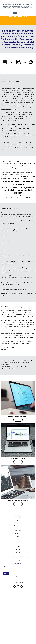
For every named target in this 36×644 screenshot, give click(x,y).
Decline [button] (21, 13)
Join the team (18, 549)
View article (18, 420)
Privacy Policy (22, 561)
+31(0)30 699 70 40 (18, 583)
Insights (18, 547)
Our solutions (18, 533)
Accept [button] (15, 13)
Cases (18, 542)
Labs (18, 536)
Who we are (18, 531)
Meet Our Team (17, 82)
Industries (18, 539)
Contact (18, 552)
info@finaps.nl (18, 580)
